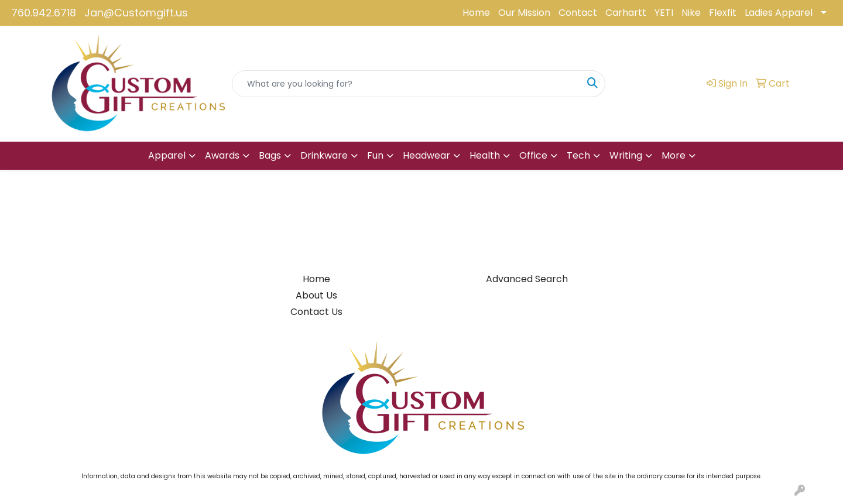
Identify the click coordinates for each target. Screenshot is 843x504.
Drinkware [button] (324, 155)
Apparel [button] (167, 155)
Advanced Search (527, 279)
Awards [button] (222, 155)
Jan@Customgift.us (136, 13)
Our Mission (524, 13)
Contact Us (316, 312)
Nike (691, 13)
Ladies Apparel (779, 13)
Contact (578, 13)
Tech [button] (578, 155)
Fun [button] (375, 155)
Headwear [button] (426, 155)
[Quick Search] (406, 84)
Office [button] (533, 155)
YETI (664, 13)
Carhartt (626, 13)
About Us (316, 295)
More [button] (674, 155)
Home (476, 13)
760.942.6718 (44, 13)
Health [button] (485, 155)
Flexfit (723, 13)
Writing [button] (626, 155)
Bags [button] (270, 155)
